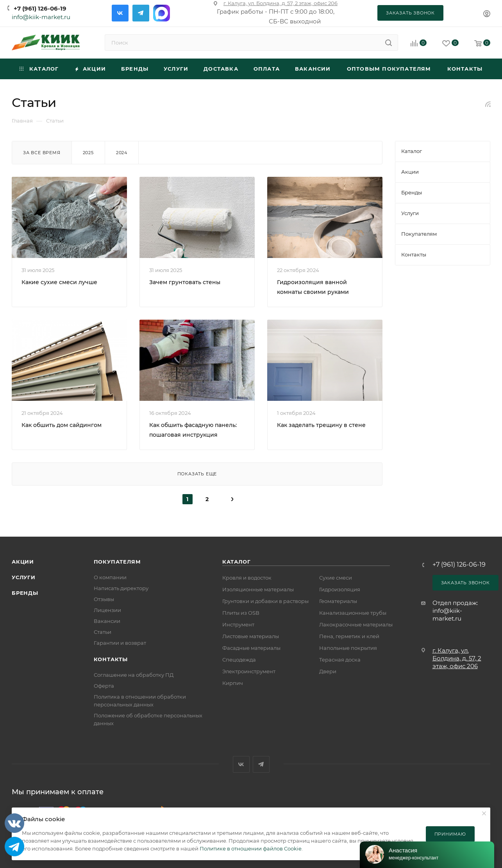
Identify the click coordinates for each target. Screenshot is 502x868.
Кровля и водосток (247, 578)
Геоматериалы (338, 601)
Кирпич (233, 683)
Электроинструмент (249, 671)
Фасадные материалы (251, 648)
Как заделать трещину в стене (321, 425)
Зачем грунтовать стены (185, 282)
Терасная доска (340, 660)
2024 (122, 153)
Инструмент (238, 624)
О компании (110, 577)
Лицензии (107, 610)
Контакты (111, 659)
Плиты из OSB (241, 613)
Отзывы (104, 599)
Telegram (141, 13)
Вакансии (107, 621)
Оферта (104, 686)
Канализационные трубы (353, 613)
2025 (88, 153)
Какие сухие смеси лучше (59, 282)
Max (162, 13)
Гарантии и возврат (120, 643)
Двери (328, 671)
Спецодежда (239, 660)
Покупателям (117, 562)
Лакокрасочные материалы (356, 624)
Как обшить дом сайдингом (62, 425)
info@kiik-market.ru (41, 17)
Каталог (237, 562)
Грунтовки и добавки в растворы (265, 601)
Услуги (24, 577)
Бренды (25, 593)
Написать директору (121, 588)
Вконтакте (120, 13)
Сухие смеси (336, 578)
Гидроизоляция (340, 589)
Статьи (103, 632)
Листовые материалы (251, 636)
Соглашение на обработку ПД (134, 675)
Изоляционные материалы (258, 589)
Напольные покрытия (348, 648)
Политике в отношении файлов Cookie (251, 848)
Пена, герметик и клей (349, 636)
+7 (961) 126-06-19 (40, 8)
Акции (23, 562)
